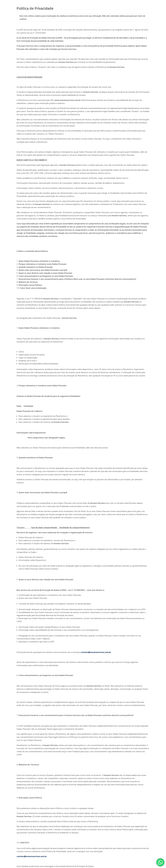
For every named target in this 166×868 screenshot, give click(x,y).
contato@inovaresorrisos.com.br (96, 652)
